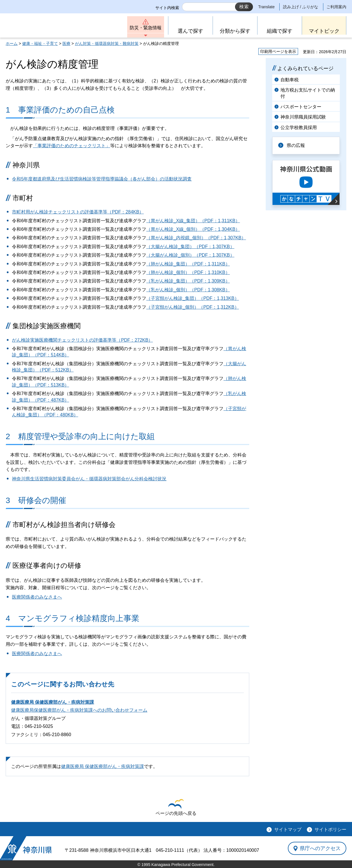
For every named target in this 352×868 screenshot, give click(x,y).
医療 (66, 43)
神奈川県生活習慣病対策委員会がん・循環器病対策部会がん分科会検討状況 (89, 479)
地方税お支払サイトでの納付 (308, 93)
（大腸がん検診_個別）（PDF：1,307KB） (190, 255)
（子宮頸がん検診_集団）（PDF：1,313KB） (192, 298)
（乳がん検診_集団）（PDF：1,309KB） (188, 281)
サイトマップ (288, 829)
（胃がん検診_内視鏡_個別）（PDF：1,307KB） (196, 238)
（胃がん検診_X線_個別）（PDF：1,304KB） (193, 229)
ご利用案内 (336, 7)
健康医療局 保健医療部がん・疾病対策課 (53, 702)
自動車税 (290, 80)
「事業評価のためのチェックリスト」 (72, 146)
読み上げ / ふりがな (301, 7)
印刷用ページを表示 (278, 51)
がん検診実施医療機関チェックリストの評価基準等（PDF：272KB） (82, 340)
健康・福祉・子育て (40, 43)
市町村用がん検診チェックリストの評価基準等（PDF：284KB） (78, 212)
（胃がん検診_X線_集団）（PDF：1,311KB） (193, 221)
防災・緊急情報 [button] (146, 28)
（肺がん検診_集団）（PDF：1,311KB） (188, 264)
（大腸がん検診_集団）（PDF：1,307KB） (190, 247)
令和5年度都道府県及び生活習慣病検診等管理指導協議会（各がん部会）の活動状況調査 (102, 179)
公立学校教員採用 (299, 127)
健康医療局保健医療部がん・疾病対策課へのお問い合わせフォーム (79, 710)
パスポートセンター (301, 107)
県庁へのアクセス (320, 848)
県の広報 (296, 145)
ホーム (12, 43)
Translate (267, 7)
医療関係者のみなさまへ (37, 597)
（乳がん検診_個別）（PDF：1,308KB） (188, 290)
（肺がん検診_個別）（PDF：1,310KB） (188, 272)
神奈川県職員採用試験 (303, 117)
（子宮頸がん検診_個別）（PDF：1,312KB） (192, 307)
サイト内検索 (167, 8)
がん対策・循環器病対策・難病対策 (107, 43)
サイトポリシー (330, 829)
